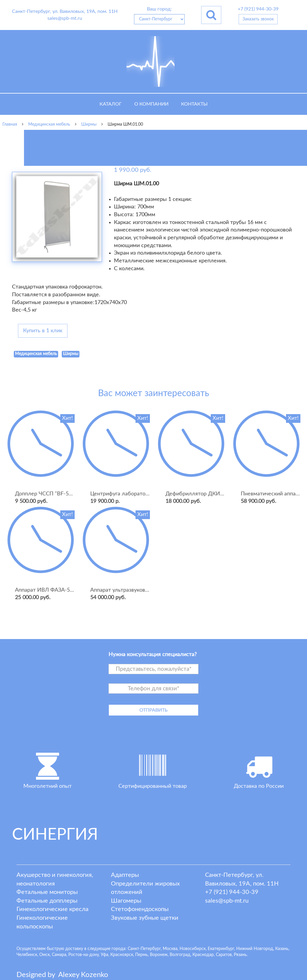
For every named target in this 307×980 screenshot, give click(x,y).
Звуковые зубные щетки (145, 918)
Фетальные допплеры (47, 901)
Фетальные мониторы (47, 892)
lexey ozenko (83, 975)
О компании (151, 104)
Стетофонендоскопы (140, 909)
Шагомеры (126, 901)
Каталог (111, 104)
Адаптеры (125, 875)
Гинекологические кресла (52, 909)
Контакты (194, 104)
